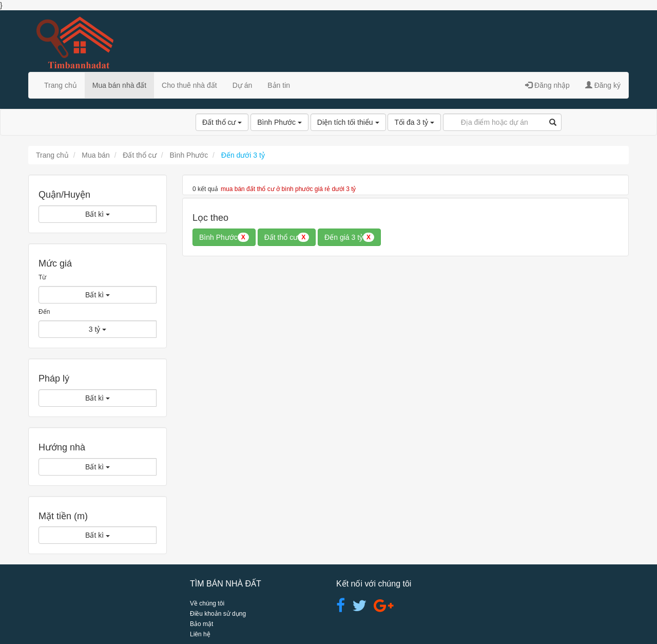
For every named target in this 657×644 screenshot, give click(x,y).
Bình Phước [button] (224, 237)
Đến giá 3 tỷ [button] (349, 237)
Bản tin (279, 85)
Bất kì (98, 214)
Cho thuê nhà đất (189, 85)
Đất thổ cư (222, 122)
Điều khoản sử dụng (218, 614)
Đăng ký (603, 85)
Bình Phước (279, 122)
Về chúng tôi (207, 603)
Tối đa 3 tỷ (414, 122)
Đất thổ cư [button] (287, 237)
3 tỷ (98, 329)
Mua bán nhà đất (119, 85)
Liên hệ (200, 634)
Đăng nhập (547, 85)
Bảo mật (201, 624)
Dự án (243, 85)
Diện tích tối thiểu (348, 122)
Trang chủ (61, 85)
